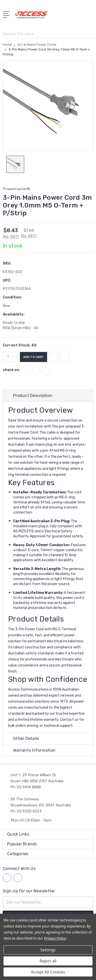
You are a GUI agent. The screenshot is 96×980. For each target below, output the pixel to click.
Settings (48, 950)
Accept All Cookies (48, 972)
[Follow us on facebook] (7, 878)
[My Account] (69, 16)
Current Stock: (20, 345)
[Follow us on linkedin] (18, 878)
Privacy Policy (55, 938)
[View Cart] (90, 16)
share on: (11, 370)
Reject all (48, 961)
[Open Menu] (7, 14)
